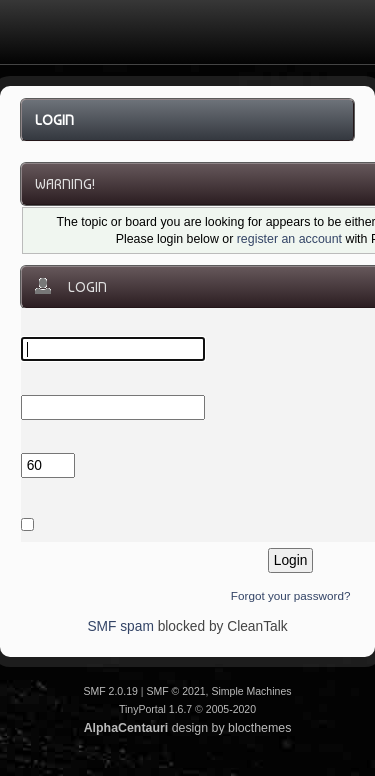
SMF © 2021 (175, 691)
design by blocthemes (188, 728)
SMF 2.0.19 (110, 691)
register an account (289, 239)
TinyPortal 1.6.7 (155, 709)
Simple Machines (251, 691)
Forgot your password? (291, 595)
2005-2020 (231, 709)
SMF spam (120, 626)
